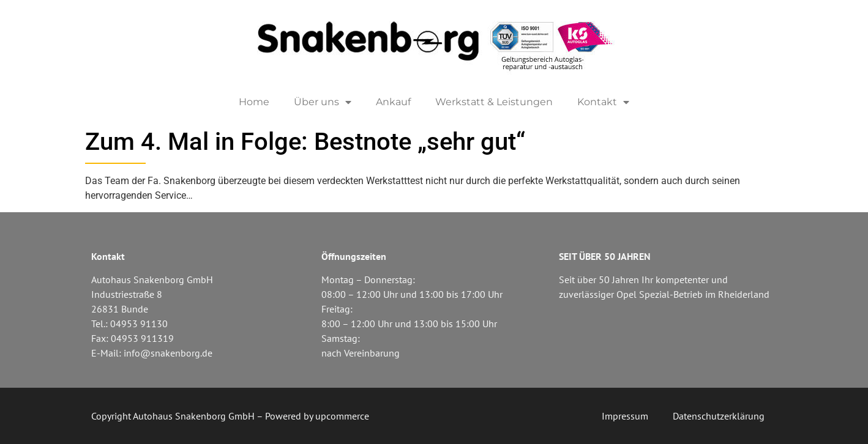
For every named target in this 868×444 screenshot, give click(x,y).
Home (254, 102)
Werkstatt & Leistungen (494, 102)
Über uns (323, 102)
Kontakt (603, 102)
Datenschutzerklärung (719, 416)
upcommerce (342, 416)
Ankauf (393, 102)
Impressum (625, 416)
